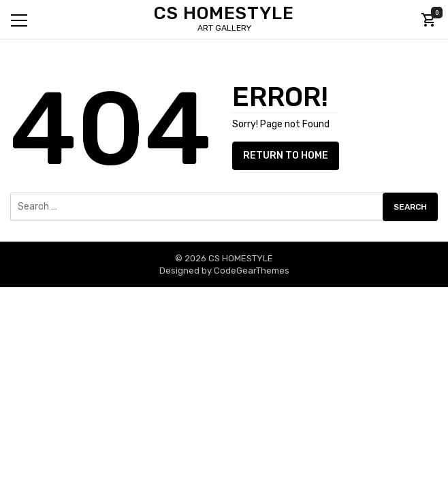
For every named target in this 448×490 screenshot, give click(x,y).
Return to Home (286, 156)
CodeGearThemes (252, 271)
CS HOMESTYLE (224, 13)
